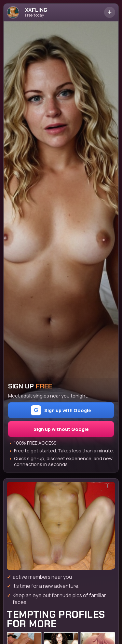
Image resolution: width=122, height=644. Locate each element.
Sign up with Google (61, 410)
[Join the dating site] (61, 526)
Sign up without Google (61, 429)
